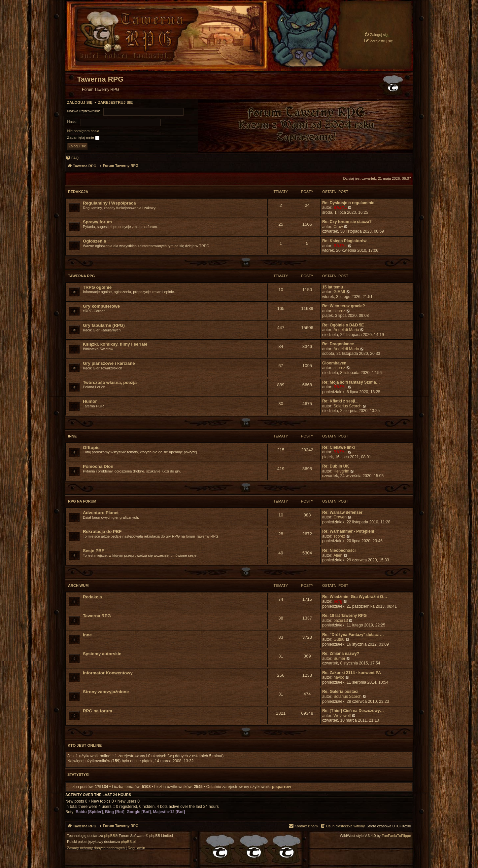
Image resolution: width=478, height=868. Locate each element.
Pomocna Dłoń (98, 466)
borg (338, 601)
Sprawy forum (97, 222)
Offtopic (91, 448)
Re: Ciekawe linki (339, 447)
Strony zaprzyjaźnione (106, 692)
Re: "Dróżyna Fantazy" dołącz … (353, 635)
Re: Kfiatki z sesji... (340, 401)
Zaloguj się (80, 102)
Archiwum (78, 585)
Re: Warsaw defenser (342, 512)
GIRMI (339, 292)
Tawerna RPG (81, 276)
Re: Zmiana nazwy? (341, 654)
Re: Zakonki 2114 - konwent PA (352, 673)
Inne (72, 436)
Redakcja (78, 192)
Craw (338, 227)
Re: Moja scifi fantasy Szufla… (351, 382)
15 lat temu (333, 287)
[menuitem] (376, 35)
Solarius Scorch (347, 406)
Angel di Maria (346, 330)
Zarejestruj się (115, 102)
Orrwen (340, 517)
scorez (339, 311)
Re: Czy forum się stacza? (347, 222)
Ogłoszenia (94, 241)
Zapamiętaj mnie (83, 138)
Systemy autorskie (102, 654)
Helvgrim (341, 471)
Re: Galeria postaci (340, 692)
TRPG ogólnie (97, 287)
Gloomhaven (334, 363)
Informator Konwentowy (108, 673)
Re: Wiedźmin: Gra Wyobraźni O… (355, 597)
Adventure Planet (101, 513)
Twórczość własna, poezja (110, 382)
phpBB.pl (128, 842)
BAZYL (340, 208)
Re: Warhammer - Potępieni (348, 531)
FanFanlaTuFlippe (396, 836)
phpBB (110, 836)
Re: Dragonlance (338, 344)
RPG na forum (82, 501)
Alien (338, 555)
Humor (90, 401)
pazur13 (341, 621)
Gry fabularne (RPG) (104, 325)
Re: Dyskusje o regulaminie (348, 203)
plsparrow (282, 787)
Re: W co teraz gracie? (344, 306)
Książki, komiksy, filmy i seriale (115, 344)
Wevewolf (342, 716)
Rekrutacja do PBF (102, 531)
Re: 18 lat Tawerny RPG (344, 616)
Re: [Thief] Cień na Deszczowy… (353, 711)
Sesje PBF (94, 551)
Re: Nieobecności (339, 550)
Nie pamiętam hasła (83, 131)
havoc (339, 677)
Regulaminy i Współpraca (109, 203)
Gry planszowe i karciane (109, 363)
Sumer (339, 659)
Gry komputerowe (101, 306)
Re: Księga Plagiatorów (344, 241)
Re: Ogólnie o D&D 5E (343, 325)
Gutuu (339, 639)
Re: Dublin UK (336, 466)
